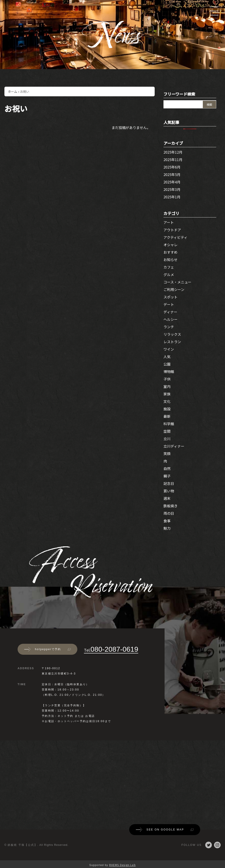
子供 (167, 379)
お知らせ (171, 260)
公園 (167, 364)
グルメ (169, 274)
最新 (167, 416)
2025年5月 (172, 174)
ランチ (169, 327)
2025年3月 (172, 189)
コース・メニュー (177, 282)
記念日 (169, 483)
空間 (167, 431)
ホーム (13, 91)
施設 (167, 409)
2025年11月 (173, 160)
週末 (167, 498)
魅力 (167, 528)
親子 (167, 476)
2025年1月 (172, 197)
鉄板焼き (171, 506)
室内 (167, 386)
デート (169, 304)
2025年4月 (172, 182)
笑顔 (167, 454)
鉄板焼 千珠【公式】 (23, 845)
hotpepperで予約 (47, 649)
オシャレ (171, 245)
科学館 (169, 424)
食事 (167, 521)
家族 (167, 394)
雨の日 (169, 513)
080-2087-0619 (111, 649)
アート (169, 222)
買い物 (169, 491)
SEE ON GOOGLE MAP (165, 830)
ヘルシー (171, 319)
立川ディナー (174, 446)
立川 (167, 439)
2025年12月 (173, 152)
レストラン (172, 342)
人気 (167, 357)
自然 (167, 468)
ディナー (170, 312)
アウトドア (172, 230)
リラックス (172, 334)
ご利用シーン (174, 289)
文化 (167, 401)
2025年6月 (172, 167)
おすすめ (171, 252)
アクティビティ (175, 237)
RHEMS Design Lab (122, 865)
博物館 (169, 371)
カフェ (169, 267)
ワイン (169, 349)
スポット (171, 297)
